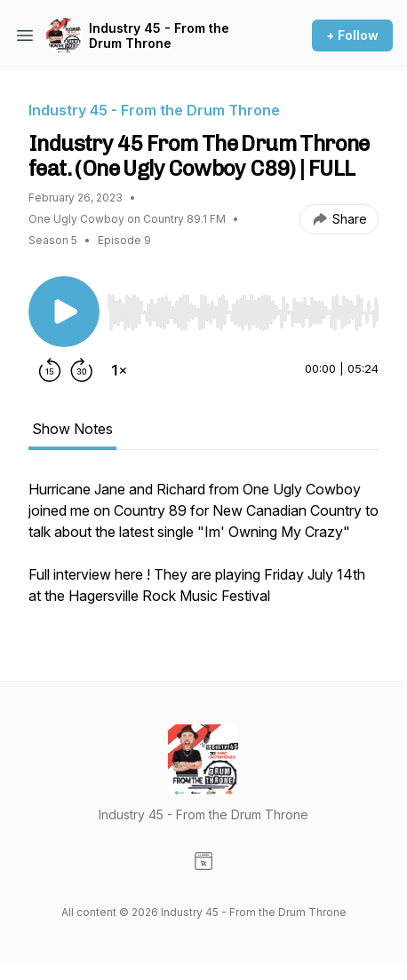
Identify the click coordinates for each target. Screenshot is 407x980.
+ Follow (352, 35)
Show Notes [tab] (72, 429)
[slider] (243, 312)
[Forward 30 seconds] (82, 370)
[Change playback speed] (119, 370)
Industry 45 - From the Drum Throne (159, 36)
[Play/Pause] (64, 312)
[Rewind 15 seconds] (50, 370)
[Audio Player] (243, 307)
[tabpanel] (203, 551)
